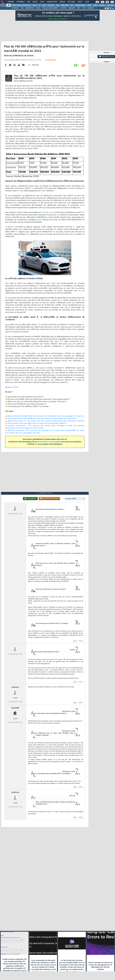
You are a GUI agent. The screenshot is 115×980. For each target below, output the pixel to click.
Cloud (35, 5)
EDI (72, 5)
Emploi (62, 2)
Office (95, 5)
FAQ (29, 2)
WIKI (79, 8)
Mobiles (102, 5)
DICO (84, 8)
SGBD (89, 5)
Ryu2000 (15, 708)
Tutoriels (20, 2)
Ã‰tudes (71, 2)
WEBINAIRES (30, 8)
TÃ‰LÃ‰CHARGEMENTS (50, 8)
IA (39, 5)
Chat (42, 2)
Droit (80, 2)
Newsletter (52, 2)
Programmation (80, 5)
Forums (11, 2)
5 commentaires (50, 60)
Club (87, 2)
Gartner (15, 387)
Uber (51, 212)
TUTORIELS (15, 8)
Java (57, 5)
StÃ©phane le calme (34, 60)
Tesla (44, 212)
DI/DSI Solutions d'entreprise (21, 5)
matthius (15, 687)
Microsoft (51, 5)
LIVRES (38, 8)
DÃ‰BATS (72, 8)
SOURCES (63, 8)
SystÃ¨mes (110, 5)
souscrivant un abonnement (49, 442)
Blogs (35, 2)
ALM (44, 5)
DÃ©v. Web (65, 5)
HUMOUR (91, 8)
